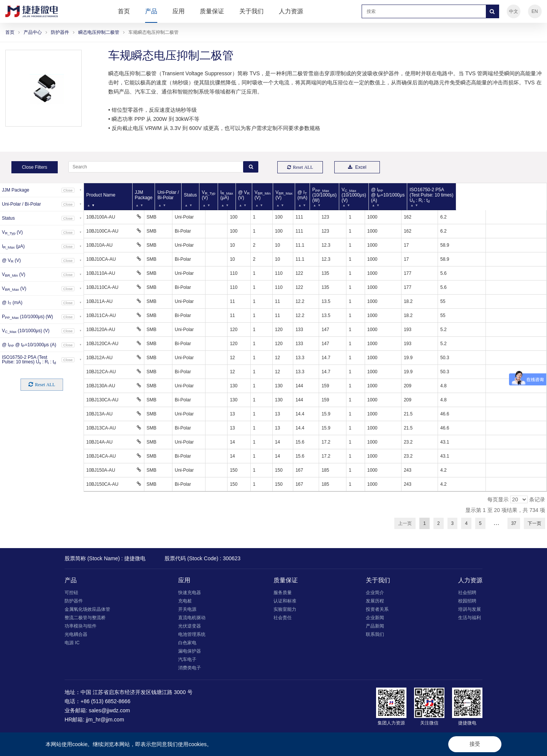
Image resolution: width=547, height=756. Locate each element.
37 (514, 523)
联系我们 (375, 634)
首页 (124, 11)
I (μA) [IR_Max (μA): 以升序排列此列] (265, 195)
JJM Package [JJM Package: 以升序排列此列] (155, 195)
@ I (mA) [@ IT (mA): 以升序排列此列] (358, 195)
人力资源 (291, 11)
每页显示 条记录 (516, 499)
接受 (475, 744)
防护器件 (60, 32)
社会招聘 (467, 593)
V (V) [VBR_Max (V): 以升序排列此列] (334, 195)
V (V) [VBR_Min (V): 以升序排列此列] (308, 195)
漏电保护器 (190, 651)
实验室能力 (285, 609)
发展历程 (375, 601)
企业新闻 (375, 618)
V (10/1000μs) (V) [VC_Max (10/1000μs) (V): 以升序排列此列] (419, 195)
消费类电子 (190, 668)
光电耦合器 (76, 634)
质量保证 (212, 11)
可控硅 (71, 593)
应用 (179, 11)
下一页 (534, 523)
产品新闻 (375, 626)
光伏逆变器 (190, 626)
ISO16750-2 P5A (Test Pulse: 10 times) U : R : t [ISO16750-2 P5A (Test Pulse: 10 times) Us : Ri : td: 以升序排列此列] (511, 195)
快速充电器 (190, 593)
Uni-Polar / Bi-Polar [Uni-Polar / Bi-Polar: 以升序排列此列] (192, 195)
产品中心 (33, 32)
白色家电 (187, 643)
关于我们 (251, 11)
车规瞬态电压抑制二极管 (153, 32)
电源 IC (72, 643)
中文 (514, 11)
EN (535, 11)
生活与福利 (470, 618)
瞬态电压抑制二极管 (99, 32)
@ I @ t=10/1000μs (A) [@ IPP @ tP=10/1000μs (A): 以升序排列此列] (460, 195)
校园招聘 (467, 601)
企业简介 (375, 593)
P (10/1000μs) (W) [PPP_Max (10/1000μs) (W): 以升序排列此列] (383, 195)
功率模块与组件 (81, 626)
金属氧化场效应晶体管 (87, 609)
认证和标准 (285, 601)
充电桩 (185, 601)
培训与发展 (470, 609)
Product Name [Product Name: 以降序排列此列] (101, 195)
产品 (151, 11)
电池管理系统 (192, 634)
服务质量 (283, 593)
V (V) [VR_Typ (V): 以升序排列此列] (242, 195)
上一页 (405, 523)
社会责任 (283, 618)
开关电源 (187, 609)
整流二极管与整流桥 (85, 618)
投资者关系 (377, 609)
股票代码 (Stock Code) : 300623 (202, 558)
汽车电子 (187, 659)
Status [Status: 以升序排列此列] (220, 195)
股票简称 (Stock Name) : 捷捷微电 (105, 558)
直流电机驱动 (192, 618)
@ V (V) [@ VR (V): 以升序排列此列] (286, 195)
